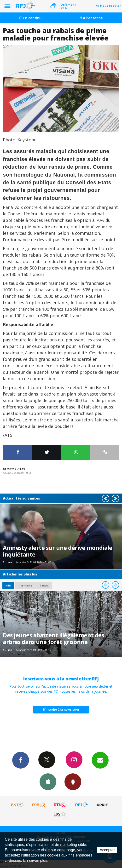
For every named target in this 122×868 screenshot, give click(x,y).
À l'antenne (92, 18)
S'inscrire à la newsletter (61, 710)
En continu (30, 18)
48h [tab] (8, 585)
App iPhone (48, 782)
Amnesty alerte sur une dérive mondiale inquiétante (58, 551)
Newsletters (100, 760)
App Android (73, 782)
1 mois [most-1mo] (44, 585)
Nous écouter (111, 6)
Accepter (107, 850)
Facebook (21, 760)
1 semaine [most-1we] (25, 585)
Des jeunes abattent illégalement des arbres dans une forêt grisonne (53, 638)
